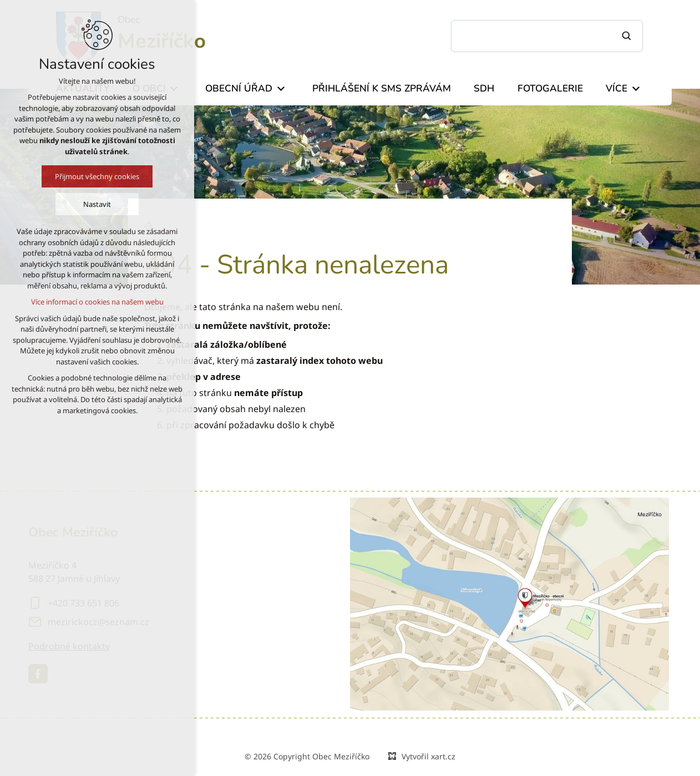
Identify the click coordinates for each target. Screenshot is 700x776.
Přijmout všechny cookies (94, 176)
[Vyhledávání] (628, 36)
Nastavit (94, 204)
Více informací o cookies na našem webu (93, 302)
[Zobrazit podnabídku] (281, 89)
